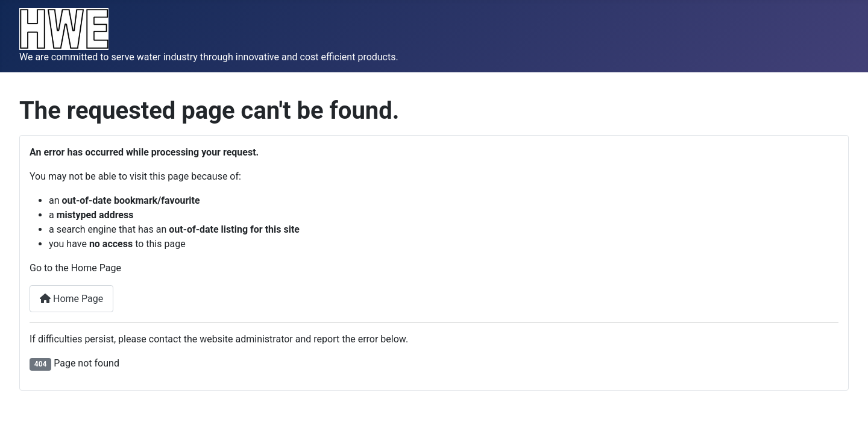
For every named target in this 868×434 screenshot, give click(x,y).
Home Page (71, 299)
